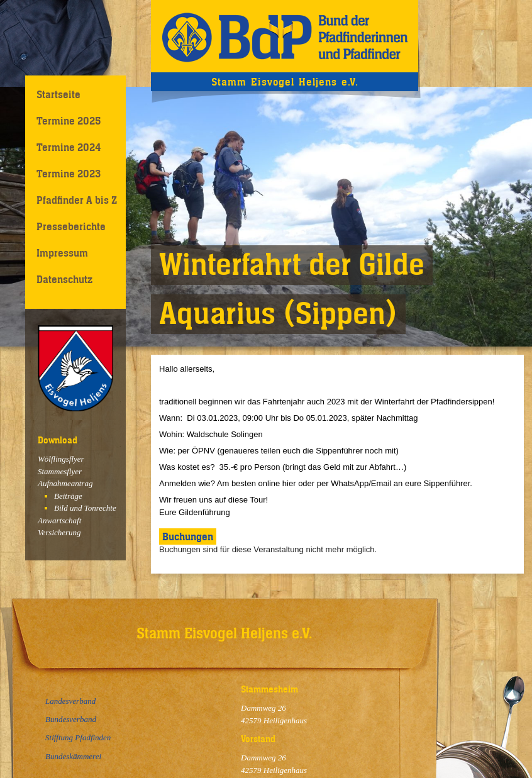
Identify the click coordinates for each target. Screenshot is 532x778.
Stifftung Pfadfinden (78, 737)
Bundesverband (71, 719)
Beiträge (68, 496)
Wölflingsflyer (61, 459)
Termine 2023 (69, 174)
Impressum (62, 253)
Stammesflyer (60, 471)
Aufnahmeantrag (65, 483)
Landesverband (70, 701)
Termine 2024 (69, 147)
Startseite (58, 94)
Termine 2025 (69, 121)
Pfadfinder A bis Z (77, 200)
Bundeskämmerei (73, 756)
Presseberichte (71, 226)
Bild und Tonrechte (85, 508)
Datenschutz (64, 279)
